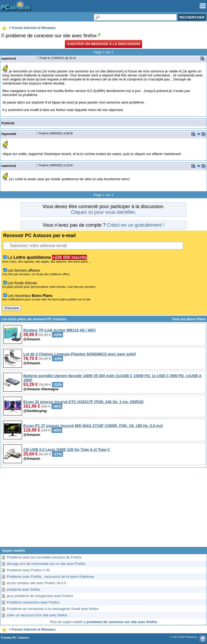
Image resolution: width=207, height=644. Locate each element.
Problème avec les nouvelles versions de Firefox (44, 557)
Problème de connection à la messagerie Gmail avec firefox (53, 609)
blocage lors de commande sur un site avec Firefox (46, 564)
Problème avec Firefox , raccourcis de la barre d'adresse (50, 577)
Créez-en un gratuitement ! (136, 225)
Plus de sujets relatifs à (103, 622)
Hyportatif (9, 134)
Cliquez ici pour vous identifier (103, 212)
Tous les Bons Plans (189, 319)
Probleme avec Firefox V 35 (28, 570)
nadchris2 (9, 58)
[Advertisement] (103, 509)
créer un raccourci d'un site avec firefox (37, 615)
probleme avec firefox (23, 589)
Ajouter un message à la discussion (103, 44)
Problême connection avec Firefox (33, 602)
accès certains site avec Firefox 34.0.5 (36, 583)
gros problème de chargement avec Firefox (40, 596)
